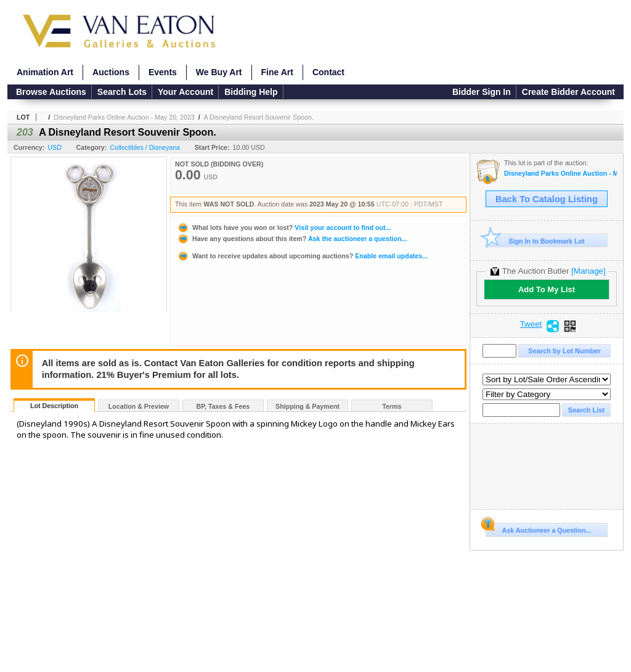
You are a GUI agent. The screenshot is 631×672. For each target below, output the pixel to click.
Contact (328, 72)
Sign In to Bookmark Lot (535, 241)
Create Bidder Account (568, 92)
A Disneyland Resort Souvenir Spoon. (259, 117)
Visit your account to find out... (284, 227)
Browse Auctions (51, 92)
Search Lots (122, 92)
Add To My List (547, 289)
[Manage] (588, 271)
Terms (392, 406)
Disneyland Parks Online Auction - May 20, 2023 (124, 117)
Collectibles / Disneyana (145, 147)
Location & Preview (139, 406)
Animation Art (45, 72)
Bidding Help (251, 92)
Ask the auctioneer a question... (292, 239)
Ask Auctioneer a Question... (538, 528)
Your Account (185, 92)
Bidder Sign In (482, 92)
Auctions (111, 72)
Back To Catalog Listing (547, 199)
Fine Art (277, 72)
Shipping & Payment (307, 406)
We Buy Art (219, 72)
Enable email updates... (302, 256)
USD (55, 147)
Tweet (531, 324)
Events (163, 72)
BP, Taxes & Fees (223, 406)
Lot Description (54, 406)
